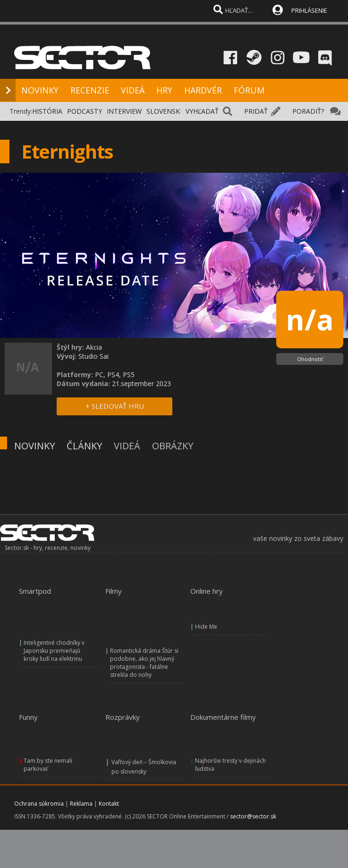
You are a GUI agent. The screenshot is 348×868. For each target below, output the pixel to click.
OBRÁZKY (173, 446)
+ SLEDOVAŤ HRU (115, 406)
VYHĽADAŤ (202, 111)
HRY (164, 90)
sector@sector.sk (253, 816)
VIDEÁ (133, 90)
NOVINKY (40, 90)
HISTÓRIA (47, 111)
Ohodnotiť (310, 359)
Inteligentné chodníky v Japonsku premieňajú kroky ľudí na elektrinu (54, 651)
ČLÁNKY (84, 446)
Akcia (94, 347)
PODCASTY (85, 111)
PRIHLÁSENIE (309, 10)
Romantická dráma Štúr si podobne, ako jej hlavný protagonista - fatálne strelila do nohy (144, 663)
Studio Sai (93, 356)
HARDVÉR (203, 90)
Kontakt (109, 804)
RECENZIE (90, 90)
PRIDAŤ (256, 111)
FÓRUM (249, 90)
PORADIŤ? (308, 111)
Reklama (81, 804)
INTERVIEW (124, 111)
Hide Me (206, 627)
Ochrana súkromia (39, 804)
